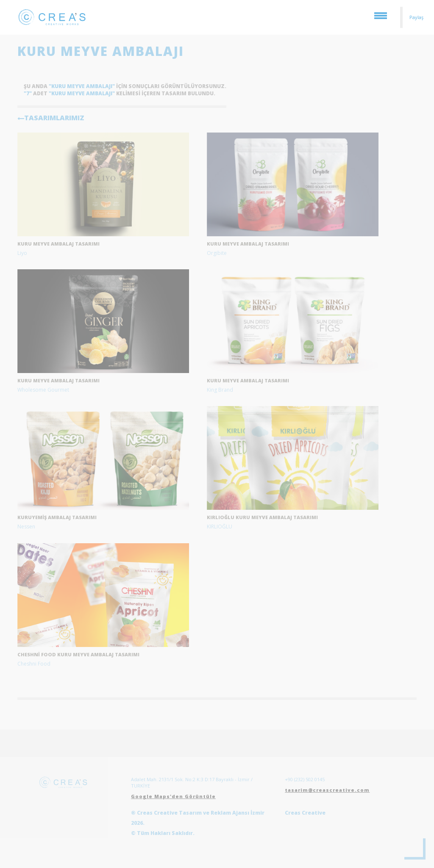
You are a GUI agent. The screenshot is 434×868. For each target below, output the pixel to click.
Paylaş (416, 17)
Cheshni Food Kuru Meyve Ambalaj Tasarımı (78, 654)
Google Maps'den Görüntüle (173, 796)
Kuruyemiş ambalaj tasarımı (57, 517)
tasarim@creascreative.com (327, 790)
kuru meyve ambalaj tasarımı (58, 244)
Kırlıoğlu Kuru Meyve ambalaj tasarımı (262, 517)
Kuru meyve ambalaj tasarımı (248, 244)
